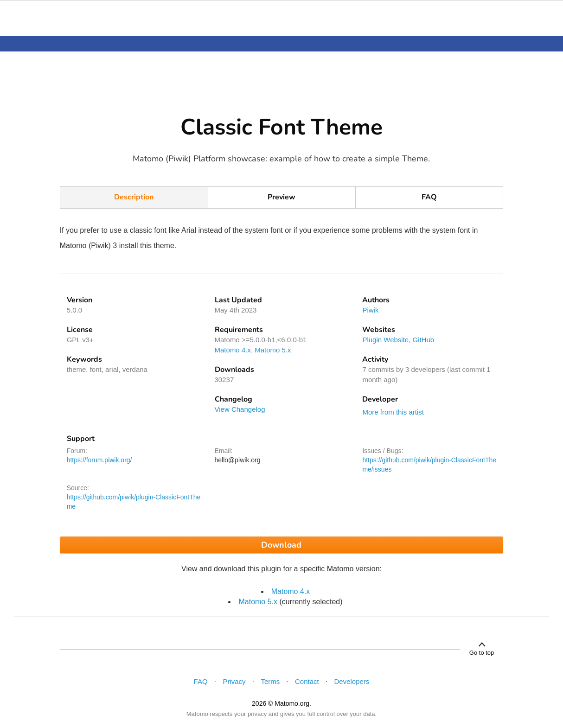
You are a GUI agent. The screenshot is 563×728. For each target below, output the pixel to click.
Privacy (234, 681)
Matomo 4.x (233, 350)
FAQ (429, 197)
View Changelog (240, 409)
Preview (281, 197)
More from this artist (393, 412)
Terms (270, 681)
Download (281, 545)
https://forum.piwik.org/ (99, 460)
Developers (352, 681)
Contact (307, 681)
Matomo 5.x (273, 350)
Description (134, 197)
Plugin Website (385, 340)
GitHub (424, 340)
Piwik (370, 310)
